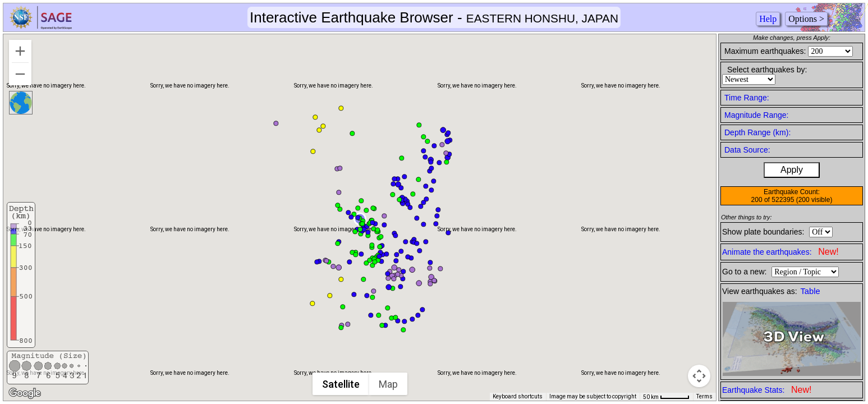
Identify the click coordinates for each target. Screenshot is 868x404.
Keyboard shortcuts (518, 396)
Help (768, 19)
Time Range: (747, 98)
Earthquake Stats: (767, 390)
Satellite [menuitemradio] (341, 384)
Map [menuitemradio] (389, 384)
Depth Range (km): (757, 132)
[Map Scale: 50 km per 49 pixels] (666, 397)
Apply (792, 170)
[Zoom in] (20, 51)
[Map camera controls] (699, 376)
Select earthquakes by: (767, 70)
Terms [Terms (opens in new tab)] (704, 396)
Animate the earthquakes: (780, 252)
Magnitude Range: (756, 115)
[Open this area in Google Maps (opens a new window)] (25, 393)
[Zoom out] (20, 74)
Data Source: (747, 150)
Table (810, 291)
